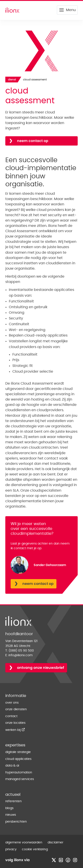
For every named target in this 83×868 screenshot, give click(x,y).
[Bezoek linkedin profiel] (61, 860)
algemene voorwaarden (24, 843)
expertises (15, 745)
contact (11, 716)
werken (15, 730)
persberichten (16, 822)
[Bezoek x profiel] (54, 860)
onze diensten (16, 709)
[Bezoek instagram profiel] (75, 860)
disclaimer (55, 843)
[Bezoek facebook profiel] (68, 860)
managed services (20, 779)
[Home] (12, 10)
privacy (11, 849)
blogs (9, 808)
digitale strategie (18, 752)
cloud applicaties (18, 759)
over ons (12, 703)
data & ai (12, 766)
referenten (14, 801)
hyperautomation (19, 773)
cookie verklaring (35, 849)
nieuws (11, 815)
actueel (13, 795)
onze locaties (15, 723)
